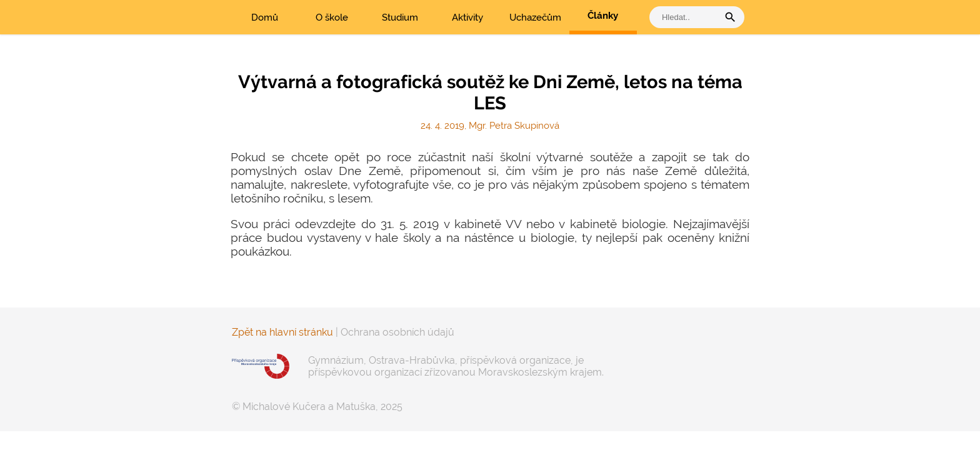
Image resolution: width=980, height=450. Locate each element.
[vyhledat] (687, 17)
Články (603, 16)
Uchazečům (535, 17)
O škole (332, 17)
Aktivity (467, 17)
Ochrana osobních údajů (397, 332)
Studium (400, 17)
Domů (265, 17)
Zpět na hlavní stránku (282, 332)
